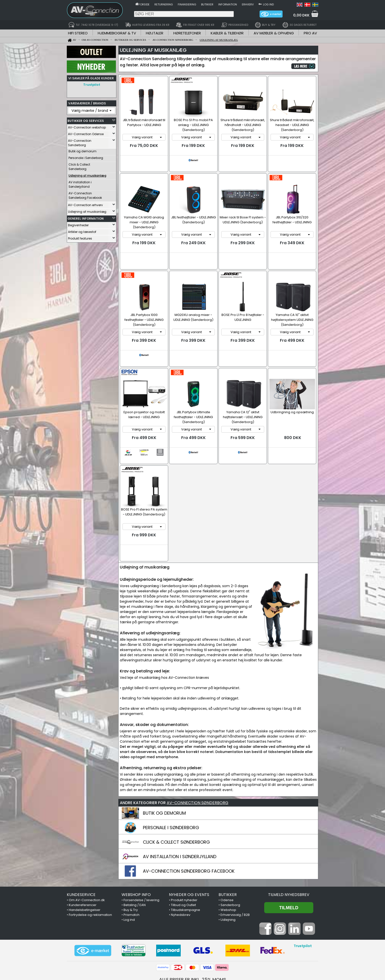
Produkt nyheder (184, 867)
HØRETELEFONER (187, 33)
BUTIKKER (228, 861)
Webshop (228, 876)
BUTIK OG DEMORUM (164, 780)
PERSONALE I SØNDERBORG (171, 794)
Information (228, 4)
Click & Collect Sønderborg (79, 165)
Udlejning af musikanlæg (87, 210)
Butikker (207, 4)
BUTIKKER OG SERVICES (86, 120)
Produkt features (80, 237)
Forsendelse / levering (141, 867)
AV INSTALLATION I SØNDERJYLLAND (180, 823)
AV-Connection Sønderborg (80, 142)
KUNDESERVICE (81, 861)
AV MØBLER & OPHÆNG (274, 33)
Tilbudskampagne (186, 876)
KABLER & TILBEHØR (227, 33)
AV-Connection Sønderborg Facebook (85, 194)
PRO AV (310, 33)
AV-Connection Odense (86, 133)
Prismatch (131, 881)
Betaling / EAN (135, 872)
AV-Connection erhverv (85, 204)
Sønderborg (230, 872)
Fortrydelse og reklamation (90, 881)
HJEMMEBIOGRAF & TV (117, 33)
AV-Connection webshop (87, 126)
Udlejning (228, 886)
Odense (227, 867)
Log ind (268, 4)
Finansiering (187, 4)
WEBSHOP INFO (136, 861)
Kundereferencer (83, 872)
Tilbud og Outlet (183, 872)
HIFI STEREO (78, 33)
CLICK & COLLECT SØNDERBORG (176, 809)
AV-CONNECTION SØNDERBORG (198, 769)
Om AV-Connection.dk (87, 867)
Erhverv (248, 4)
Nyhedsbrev (181, 881)
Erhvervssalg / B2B (235, 881)
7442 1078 (253, 954)
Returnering (164, 4)
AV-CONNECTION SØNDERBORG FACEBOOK (189, 838)
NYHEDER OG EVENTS (189, 861)
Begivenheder (78, 224)
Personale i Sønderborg (86, 157)
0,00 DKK (301, 15)
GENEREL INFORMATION (86, 217)
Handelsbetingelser (85, 876)
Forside (144, 4)
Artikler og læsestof (82, 231)
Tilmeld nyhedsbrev (289, 861)
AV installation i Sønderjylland (80, 183)
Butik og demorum (82, 150)
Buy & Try (131, 876)
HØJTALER (155, 33)
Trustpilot (92, 85)
